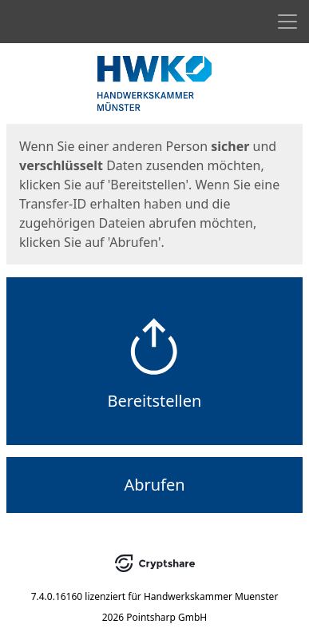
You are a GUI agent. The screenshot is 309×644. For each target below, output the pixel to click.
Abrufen (154, 485)
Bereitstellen (155, 401)
